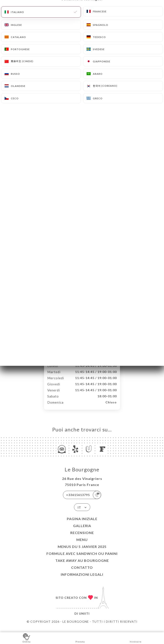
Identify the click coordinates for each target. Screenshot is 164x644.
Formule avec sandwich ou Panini (82, 558)
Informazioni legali (82, 579)
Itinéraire (136, 638)
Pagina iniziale (82, 523)
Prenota (80, 638)
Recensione (82, 537)
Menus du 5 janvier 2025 (82, 551)
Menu (82, 544)
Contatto (82, 572)
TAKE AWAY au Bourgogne (82, 565)
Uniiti (84, 618)
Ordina (27, 638)
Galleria (82, 530)
